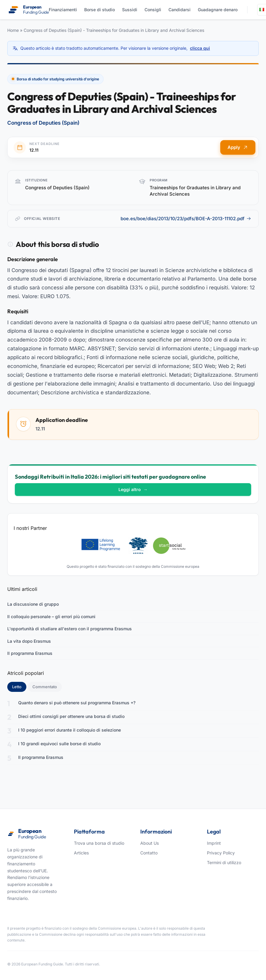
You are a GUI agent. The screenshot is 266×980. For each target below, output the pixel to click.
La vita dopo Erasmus (29, 641)
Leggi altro (133, 489)
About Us (150, 843)
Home (13, 30)
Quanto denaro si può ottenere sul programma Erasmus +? (77, 703)
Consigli (153, 10)
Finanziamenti (63, 10)
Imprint (214, 843)
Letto (19, 686)
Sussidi (130, 10)
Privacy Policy (221, 853)
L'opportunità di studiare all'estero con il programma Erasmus (70, 629)
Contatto (149, 853)
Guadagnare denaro (218, 10)
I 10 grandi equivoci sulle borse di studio (59, 744)
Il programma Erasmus (30, 653)
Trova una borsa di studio (99, 843)
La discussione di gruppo (33, 604)
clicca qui (200, 48)
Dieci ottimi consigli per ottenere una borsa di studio (71, 716)
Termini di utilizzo (224, 862)
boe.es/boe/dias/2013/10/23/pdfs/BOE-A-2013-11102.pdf (186, 219)
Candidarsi (180, 10)
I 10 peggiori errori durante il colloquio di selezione (70, 730)
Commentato (45, 687)
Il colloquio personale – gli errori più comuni (51, 616)
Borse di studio (100, 10)
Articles (81, 853)
